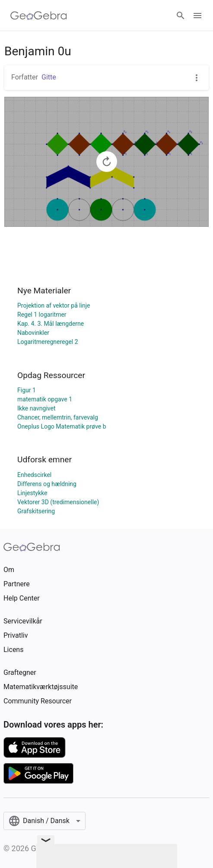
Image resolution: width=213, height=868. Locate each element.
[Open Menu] (197, 16)
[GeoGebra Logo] (39, 16)
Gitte (49, 77)
